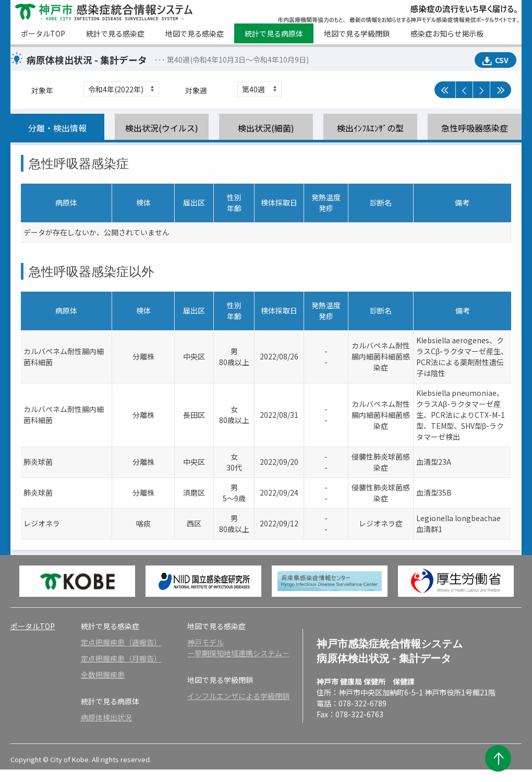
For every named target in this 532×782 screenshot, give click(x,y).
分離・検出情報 (57, 128)
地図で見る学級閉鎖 (357, 33)
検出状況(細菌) (266, 128)
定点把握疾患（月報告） (121, 658)
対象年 (42, 90)
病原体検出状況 (106, 717)
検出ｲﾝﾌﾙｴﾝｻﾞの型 (370, 128)
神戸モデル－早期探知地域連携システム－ (238, 648)
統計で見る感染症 (115, 33)
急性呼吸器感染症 (475, 128)
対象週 (196, 90)
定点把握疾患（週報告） (121, 642)
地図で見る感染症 (195, 33)
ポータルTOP (43, 33)
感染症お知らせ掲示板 (447, 33)
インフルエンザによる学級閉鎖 (238, 696)
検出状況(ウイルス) (162, 128)
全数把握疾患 (103, 675)
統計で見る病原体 (274, 33)
